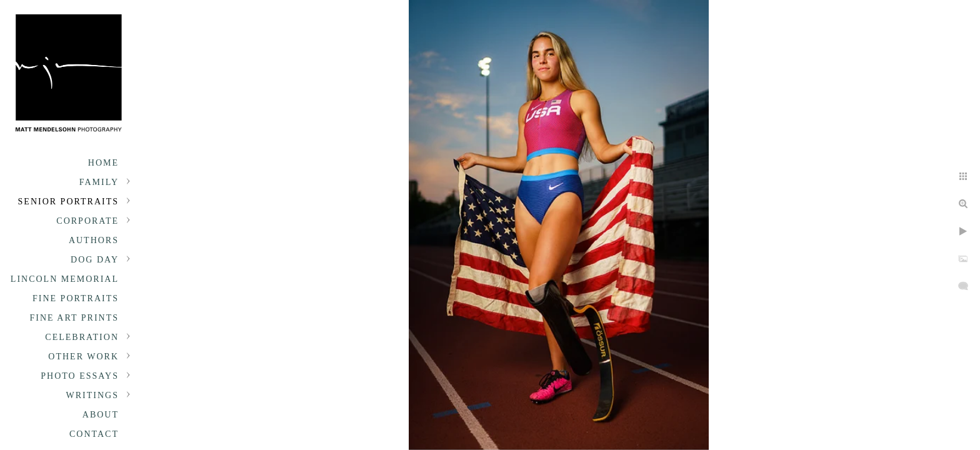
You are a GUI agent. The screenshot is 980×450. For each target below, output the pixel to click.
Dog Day (95, 260)
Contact (94, 434)
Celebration (82, 337)
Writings (92, 395)
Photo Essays (80, 376)
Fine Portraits (76, 298)
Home (103, 163)
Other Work (83, 357)
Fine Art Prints (74, 318)
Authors (94, 240)
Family (99, 182)
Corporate (87, 221)
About (101, 415)
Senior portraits (68, 202)
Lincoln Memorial (65, 279)
